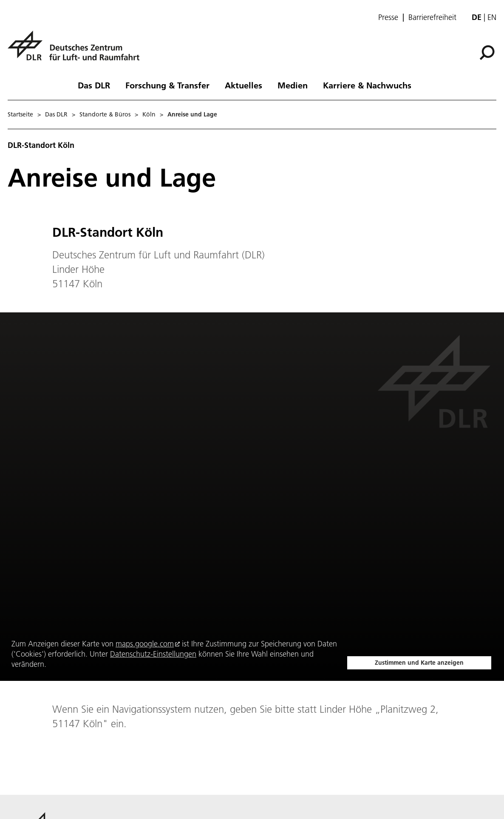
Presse (388, 17)
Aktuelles (244, 85)
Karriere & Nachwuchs (367, 85)
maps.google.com (145, 644)
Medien (293, 85)
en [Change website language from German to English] (492, 17)
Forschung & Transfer (167, 85)
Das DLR (94, 85)
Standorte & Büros (105, 114)
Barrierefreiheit (432, 17)
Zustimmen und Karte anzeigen (419, 663)
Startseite (20, 114)
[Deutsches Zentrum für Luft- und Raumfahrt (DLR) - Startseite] (77, 50)
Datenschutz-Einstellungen (153, 654)
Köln (149, 114)
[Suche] (487, 53)
